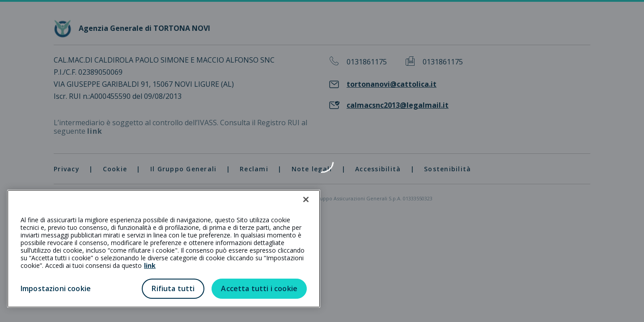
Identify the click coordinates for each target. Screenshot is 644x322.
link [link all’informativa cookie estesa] (150, 265)
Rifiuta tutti (173, 288)
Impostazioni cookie (56, 288)
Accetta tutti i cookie (259, 288)
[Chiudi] (306, 199)
